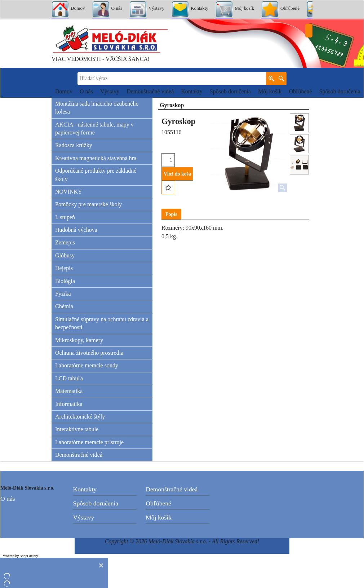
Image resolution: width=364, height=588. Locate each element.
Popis (171, 214)
